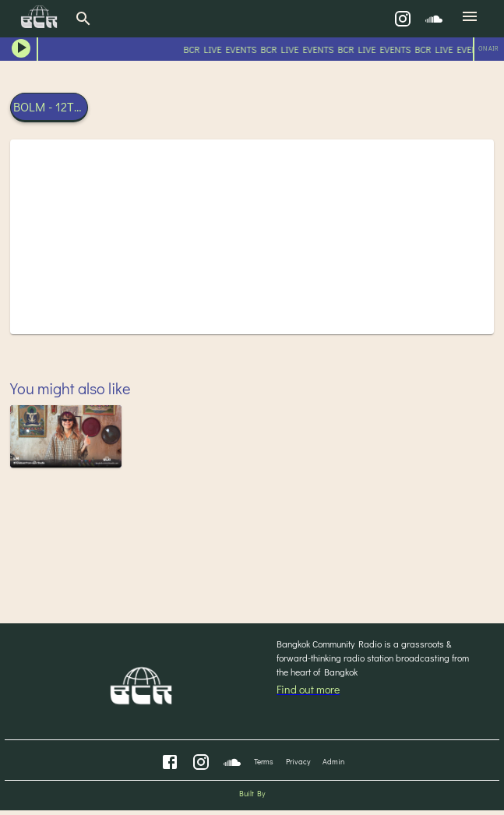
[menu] (470, 19)
